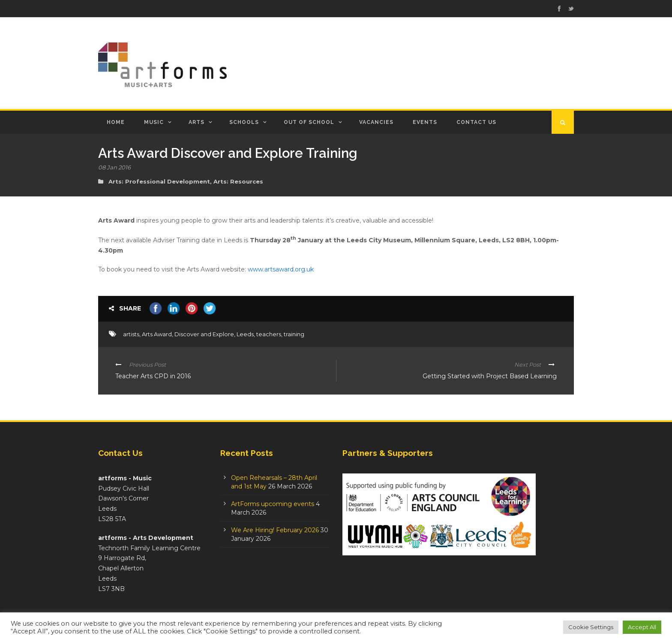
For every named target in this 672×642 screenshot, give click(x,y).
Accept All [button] (642, 627)
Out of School (309, 122)
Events (425, 122)
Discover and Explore (204, 334)
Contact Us (476, 122)
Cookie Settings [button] (591, 627)
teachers (269, 334)
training (294, 334)
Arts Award (157, 334)
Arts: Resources (238, 181)
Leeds (245, 334)
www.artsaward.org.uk (281, 269)
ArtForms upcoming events (273, 504)
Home (116, 122)
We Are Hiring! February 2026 (275, 530)
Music (154, 122)
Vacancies (376, 122)
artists (131, 334)
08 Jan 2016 (114, 167)
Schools (244, 122)
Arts (196, 122)
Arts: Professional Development (159, 181)
